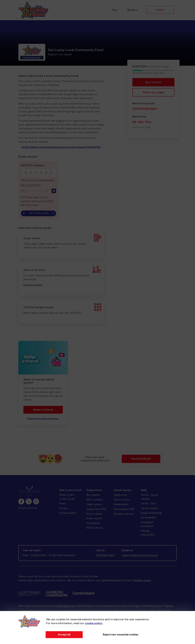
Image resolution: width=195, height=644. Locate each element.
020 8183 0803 (105, 555)
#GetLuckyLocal (28, 508)
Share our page (153, 92)
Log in (160, 10)
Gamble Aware (142, 580)
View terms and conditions (43, 419)
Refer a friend (43, 410)
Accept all (64, 635)
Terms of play (149, 508)
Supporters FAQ (96, 509)
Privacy (64, 508)
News (63, 503)
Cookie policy (68, 513)
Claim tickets (94, 504)
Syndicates (93, 523)
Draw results (94, 518)
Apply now (120, 495)
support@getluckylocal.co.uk (140, 555)
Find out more (33, 285)
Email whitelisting (151, 513)
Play (115, 10)
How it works (94, 514)
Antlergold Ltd (65, 606)
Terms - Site (148, 503)
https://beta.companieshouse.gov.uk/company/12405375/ (61, 147)
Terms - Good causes (149, 497)
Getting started (123, 514)
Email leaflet (121, 504)
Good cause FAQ (124, 509)
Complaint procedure (147, 524)
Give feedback (141, 459)
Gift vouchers (95, 500)
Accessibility (149, 517)
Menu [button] (132, 10)
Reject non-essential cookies (121, 635)
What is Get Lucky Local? (67, 497)
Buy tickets (153, 82)
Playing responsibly (148, 533)
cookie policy (94, 623)
